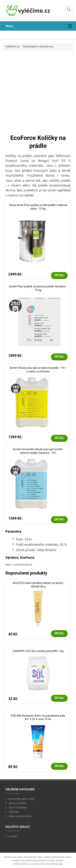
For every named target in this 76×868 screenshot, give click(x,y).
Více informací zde (54, 864)
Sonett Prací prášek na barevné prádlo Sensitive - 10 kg (38, 288)
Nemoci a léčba (17, 803)
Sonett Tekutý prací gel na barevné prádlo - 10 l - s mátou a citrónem (38, 370)
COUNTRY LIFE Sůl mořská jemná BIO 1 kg (38, 651)
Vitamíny (14, 812)
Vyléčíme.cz (12, 46)
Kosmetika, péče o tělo (21, 799)
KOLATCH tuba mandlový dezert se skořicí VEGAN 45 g (38, 585)
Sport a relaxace (18, 808)
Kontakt (13, 836)
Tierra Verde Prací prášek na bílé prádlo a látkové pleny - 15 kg (38, 207)
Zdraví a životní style (20, 816)
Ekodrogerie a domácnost (38, 46)
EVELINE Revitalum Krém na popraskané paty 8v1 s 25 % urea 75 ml (38, 717)
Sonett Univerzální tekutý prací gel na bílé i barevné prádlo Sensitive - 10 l (38, 451)
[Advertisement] (38, 94)
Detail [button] (59, 275)
